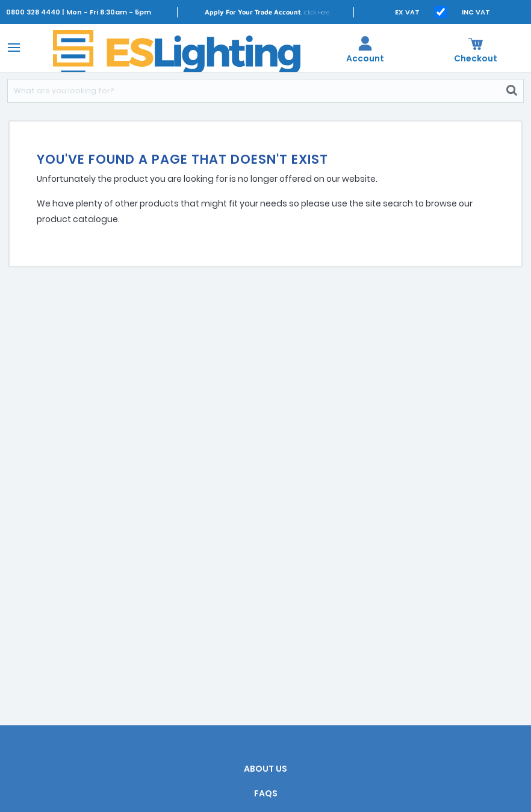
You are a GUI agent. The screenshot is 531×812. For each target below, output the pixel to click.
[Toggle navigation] (12, 47)
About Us (265, 769)
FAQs (266, 793)
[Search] (254, 91)
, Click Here (267, 12)
